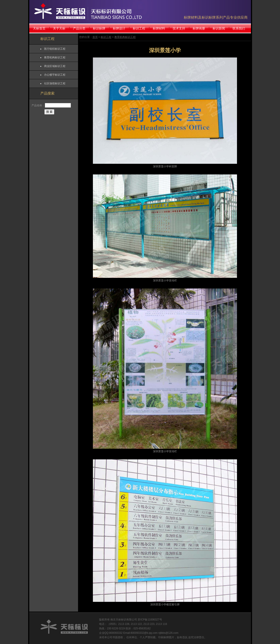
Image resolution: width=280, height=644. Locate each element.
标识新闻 (219, 28)
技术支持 (179, 28)
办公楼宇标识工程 (55, 75)
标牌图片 (169, 637)
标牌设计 (119, 28)
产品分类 (79, 28)
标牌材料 (159, 28)
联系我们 (239, 28)
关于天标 (59, 28)
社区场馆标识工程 (55, 83)
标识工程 (139, 28)
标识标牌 (99, 28)
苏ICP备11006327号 (150, 620)
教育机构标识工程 (55, 57)
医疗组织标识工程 (55, 49)
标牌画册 (199, 28)
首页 (95, 37)
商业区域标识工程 (55, 66)
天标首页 (39, 28)
